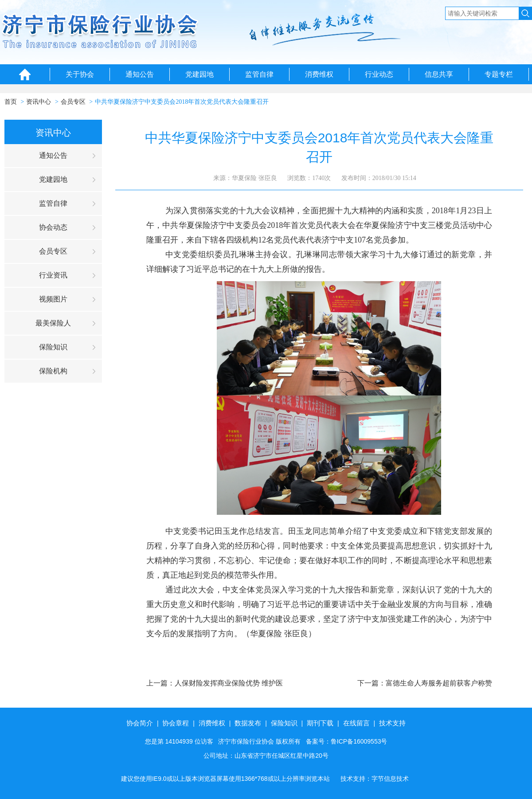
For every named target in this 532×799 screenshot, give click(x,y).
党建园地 (199, 74)
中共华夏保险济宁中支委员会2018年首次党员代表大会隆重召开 (182, 102)
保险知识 (53, 347)
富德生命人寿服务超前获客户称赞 (439, 683)
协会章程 (176, 723)
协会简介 (140, 723)
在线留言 (356, 723)
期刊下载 (320, 723)
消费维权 (319, 74)
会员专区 (73, 102)
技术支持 (392, 723)
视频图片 (53, 299)
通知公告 (140, 74)
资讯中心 (39, 102)
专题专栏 (499, 74)
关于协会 (80, 74)
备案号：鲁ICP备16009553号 (347, 741)
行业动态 (379, 74)
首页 (11, 102)
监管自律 (259, 74)
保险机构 (53, 371)
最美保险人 (53, 323)
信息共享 (439, 74)
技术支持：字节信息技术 (375, 779)
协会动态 (53, 227)
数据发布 (248, 723)
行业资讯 (53, 275)
